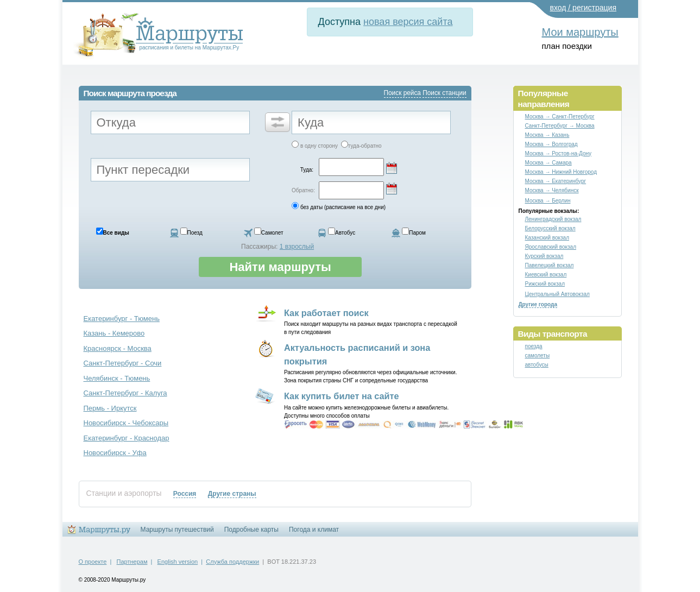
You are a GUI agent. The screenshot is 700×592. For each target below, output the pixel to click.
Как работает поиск (326, 313)
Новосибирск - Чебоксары (126, 423)
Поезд (195, 233)
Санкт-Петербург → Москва (560, 126)
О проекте (93, 562)
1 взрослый (297, 247)
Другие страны (232, 494)
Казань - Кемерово (114, 333)
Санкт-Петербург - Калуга (125, 393)
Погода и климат (314, 530)
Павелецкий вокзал (550, 265)
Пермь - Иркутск (110, 408)
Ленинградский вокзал (553, 219)
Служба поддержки (232, 562)
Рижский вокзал (545, 284)
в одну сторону (319, 146)
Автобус (345, 233)
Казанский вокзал (547, 238)
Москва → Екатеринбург (556, 181)
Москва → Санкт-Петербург (560, 116)
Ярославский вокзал (551, 247)
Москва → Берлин (548, 201)
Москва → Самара (548, 163)
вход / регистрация (584, 8)
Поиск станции (444, 93)
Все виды (116, 233)
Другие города (538, 304)
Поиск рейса (402, 93)
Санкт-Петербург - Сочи (123, 363)
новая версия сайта (408, 22)
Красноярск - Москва (118, 348)
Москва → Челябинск (552, 190)
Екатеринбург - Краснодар (127, 438)
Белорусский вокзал (550, 228)
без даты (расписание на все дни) (343, 207)
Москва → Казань (547, 135)
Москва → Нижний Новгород (561, 172)
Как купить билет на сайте (342, 396)
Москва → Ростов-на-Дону (559, 153)
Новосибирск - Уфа (115, 453)
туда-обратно (365, 146)
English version (178, 562)
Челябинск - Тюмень (117, 378)
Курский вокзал (544, 256)
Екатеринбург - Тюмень (122, 319)
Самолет (272, 233)
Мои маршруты (580, 32)
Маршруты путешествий (177, 530)
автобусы (537, 365)
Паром (417, 233)
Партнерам (132, 562)
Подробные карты (251, 530)
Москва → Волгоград (551, 144)
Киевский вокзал (546, 275)
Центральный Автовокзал (557, 294)
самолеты (538, 355)
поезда (534, 346)
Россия (185, 494)
